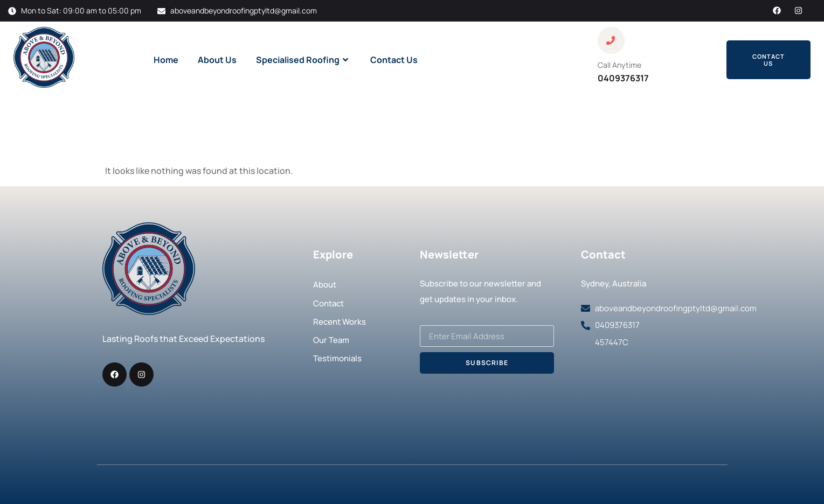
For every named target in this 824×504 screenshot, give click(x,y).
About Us (217, 60)
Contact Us (394, 60)
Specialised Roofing (303, 60)
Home (166, 60)
